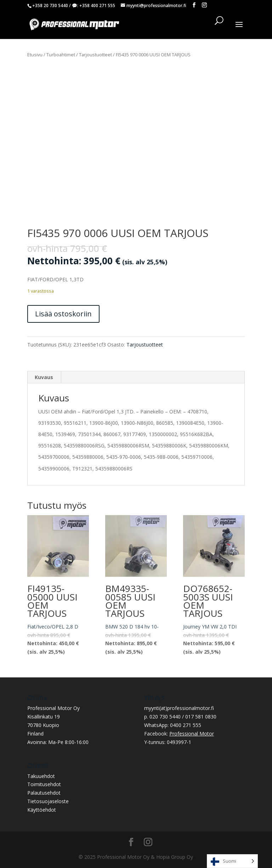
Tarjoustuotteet (95, 55)
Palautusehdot (44, 793)
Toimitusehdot (44, 784)
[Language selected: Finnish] (232, 861)
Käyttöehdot (42, 810)
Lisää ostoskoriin (63, 314)
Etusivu (35, 55)
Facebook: (179, 734)
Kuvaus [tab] (44, 377)
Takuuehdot (41, 776)
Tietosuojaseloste (48, 801)
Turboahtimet (61, 55)
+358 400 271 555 (97, 5)
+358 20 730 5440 (50, 5)
